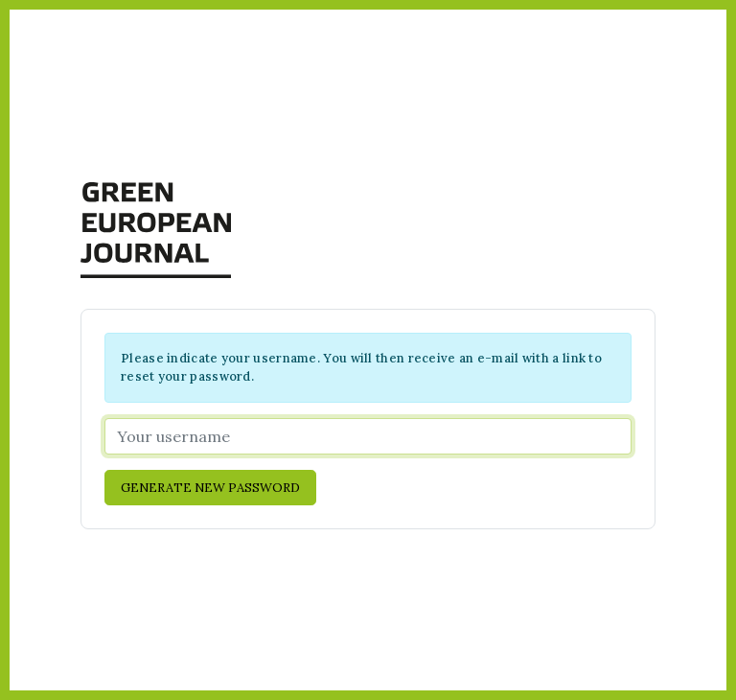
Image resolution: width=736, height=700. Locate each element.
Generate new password (210, 488)
